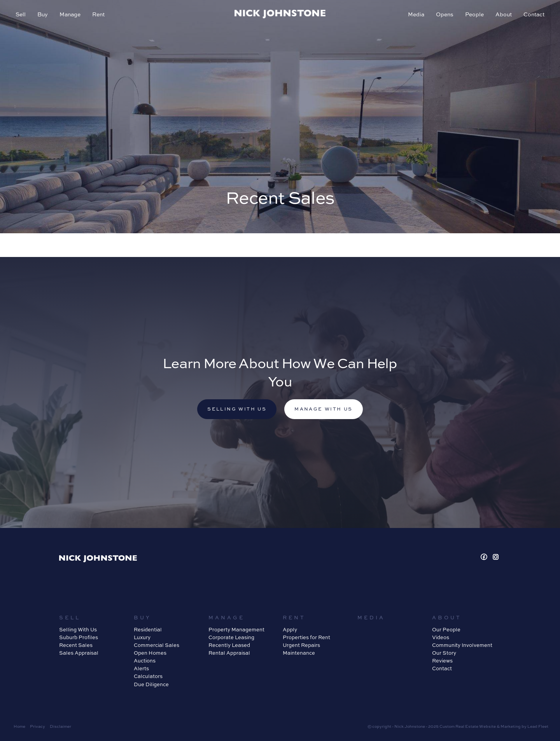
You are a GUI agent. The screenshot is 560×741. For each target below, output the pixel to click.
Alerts (141, 668)
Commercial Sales (157, 645)
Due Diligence (151, 684)
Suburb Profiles (79, 637)
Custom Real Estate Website (468, 726)
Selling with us (237, 409)
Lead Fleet (538, 726)
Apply (290, 629)
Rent (98, 14)
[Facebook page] (485, 557)
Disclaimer (60, 726)
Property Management (236, 629)
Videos (441, 637)
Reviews (442, 661)
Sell (21, 14)
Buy (43, 14)
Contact (534, 14)
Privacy (38, 726)
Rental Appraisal (229, 653)
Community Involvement (462, 645)
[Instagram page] (496, 557)
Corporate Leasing (231, 637)
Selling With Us (78, 629)
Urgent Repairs (301, 645)
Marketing (511, 726)
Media (416, 14)
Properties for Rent (306, 637)
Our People (446, 629)
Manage (70, 14)
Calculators (148, 676)
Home (19, 726)
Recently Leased (229, 645)
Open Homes (150, 653)
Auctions (145, 661)
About (504, 14)
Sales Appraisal (79, 653)
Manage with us (324, 409)
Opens (445, 14)
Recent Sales (76, 645)
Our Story (444, 653)
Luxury (142, 637)
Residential (148, 629)
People (474, 14)
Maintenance (299, 653)
